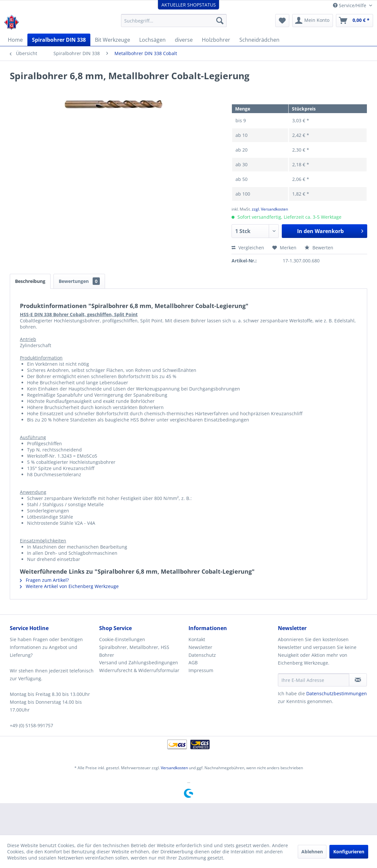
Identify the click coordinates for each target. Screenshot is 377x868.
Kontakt (197, 639)
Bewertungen (79, 281)
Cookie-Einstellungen (122, 639)
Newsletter (200, 647)
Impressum (201, 670)
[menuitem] (174, 21)
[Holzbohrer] (216, 40)
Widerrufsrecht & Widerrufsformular (139, 670)
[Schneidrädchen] (259, 40)
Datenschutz (202, 655)
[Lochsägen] (152, 40)
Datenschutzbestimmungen (337, 693)
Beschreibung (30, 281)
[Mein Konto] (313, 21)
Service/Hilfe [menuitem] (350, 5)
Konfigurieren (349, 852)
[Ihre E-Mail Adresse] (314, 680)
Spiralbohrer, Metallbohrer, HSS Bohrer (134, 651)
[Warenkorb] (354, 21)
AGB (193, 662)
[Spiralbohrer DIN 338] (59, 40)
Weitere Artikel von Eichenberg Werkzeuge (69, 586)
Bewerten (319, 248)
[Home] (15, 40)
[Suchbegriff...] (174, 21)
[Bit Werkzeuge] (113, 40)
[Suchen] (220, 21)
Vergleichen (248, 248)
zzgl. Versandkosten (270, 209)
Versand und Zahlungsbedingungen (139, 662)
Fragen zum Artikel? (44, 580)
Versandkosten (174, 768)
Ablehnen (312, 852)
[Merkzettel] (282, 21)
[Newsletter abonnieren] (358, 680)
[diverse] (184, 40)
